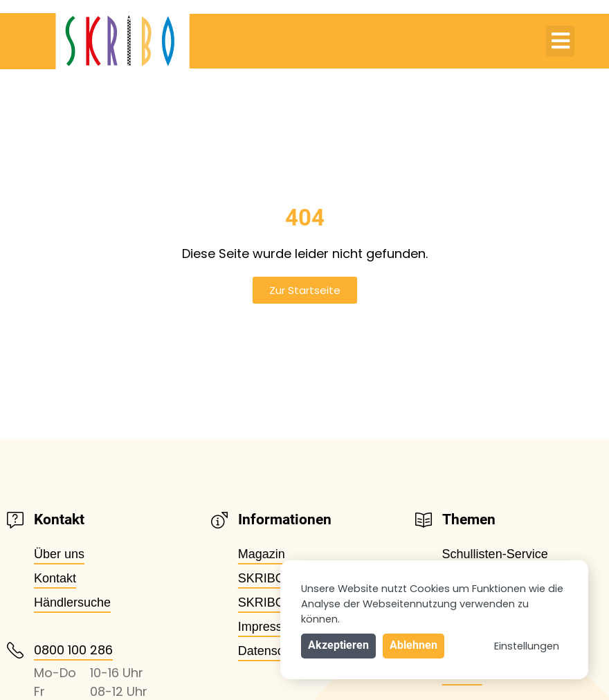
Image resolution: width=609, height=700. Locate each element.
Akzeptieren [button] (338, 645)
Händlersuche (72, 602)
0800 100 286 (73, 650)
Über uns (59, 554)
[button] (560, 41)
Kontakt (55, 578)
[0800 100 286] (15, 650)
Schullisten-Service (495, 554)
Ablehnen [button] (413, 645)
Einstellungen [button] (527, 646)
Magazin (262, 554)
